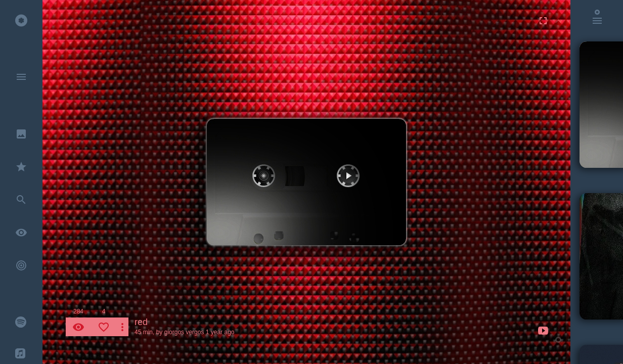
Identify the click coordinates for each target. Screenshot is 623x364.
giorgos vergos (184, 332)
